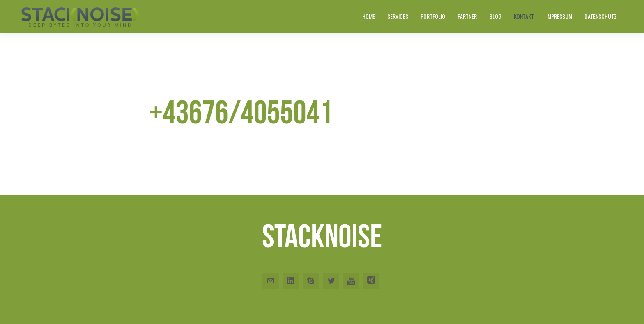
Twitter (331, 281)
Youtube (351, 281)
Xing (371, 281)
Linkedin (291, 281)
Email (271, 281)
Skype (311, 281)
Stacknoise (322, 236)
